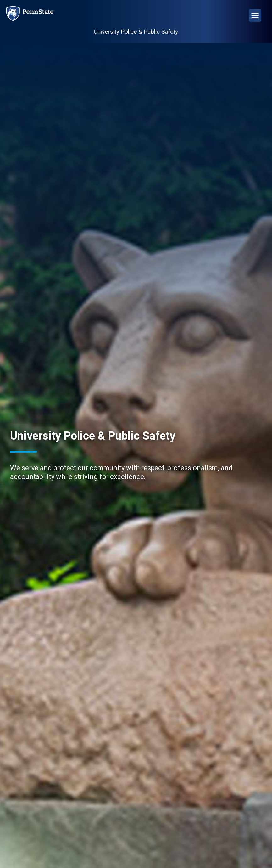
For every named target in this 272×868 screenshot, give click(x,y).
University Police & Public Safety (136, 32)
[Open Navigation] (255, 15)
